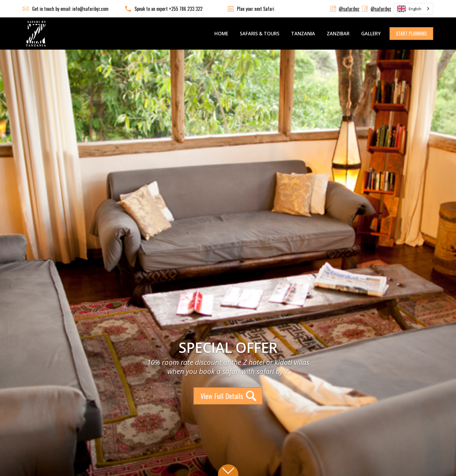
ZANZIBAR (338, 34)
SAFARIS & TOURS (260, 34)
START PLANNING (411, 34)
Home (221, 34)
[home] (36, 34)
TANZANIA (303, 34)
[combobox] (414, 9)
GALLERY (371, 34)
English (409, 9)
